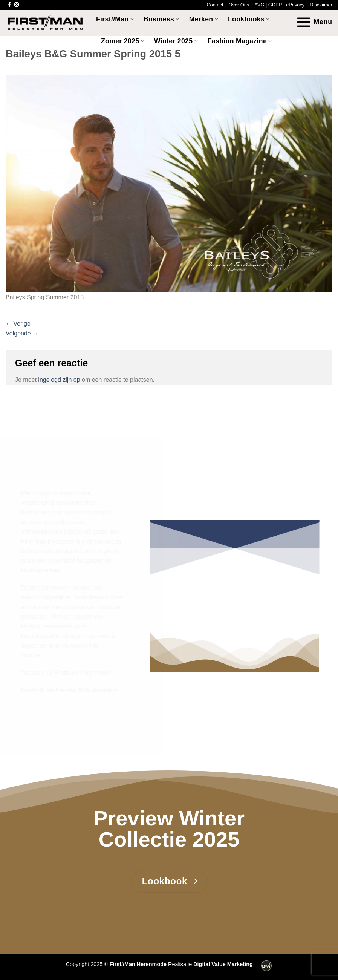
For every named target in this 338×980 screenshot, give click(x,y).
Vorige (18, 324)
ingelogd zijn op (59, 380)
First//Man (115, 19)
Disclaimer (321, 5)
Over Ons (239, 5)
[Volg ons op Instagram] (17, 5)
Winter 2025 (176, 41)
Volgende (22, 333)
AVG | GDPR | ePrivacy (279, 5)
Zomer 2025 (123, 41)
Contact (215, 5)
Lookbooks (249, 19)
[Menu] (314, 22)
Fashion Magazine (240, 41)
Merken (204, 19)
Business (161, 19)
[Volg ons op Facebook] (9, 5)
